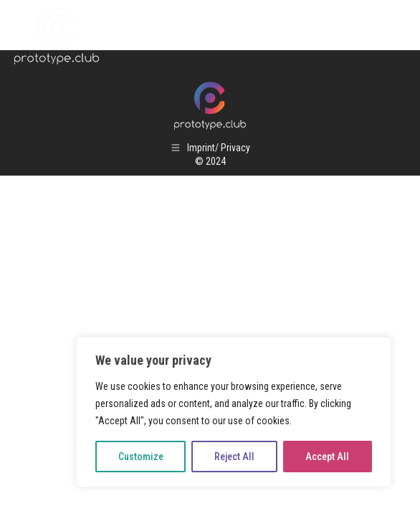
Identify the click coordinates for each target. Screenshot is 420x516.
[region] (234, 412)
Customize (141, 457)
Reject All (234, 457)
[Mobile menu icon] (391, 36)
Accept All (327, 457)
